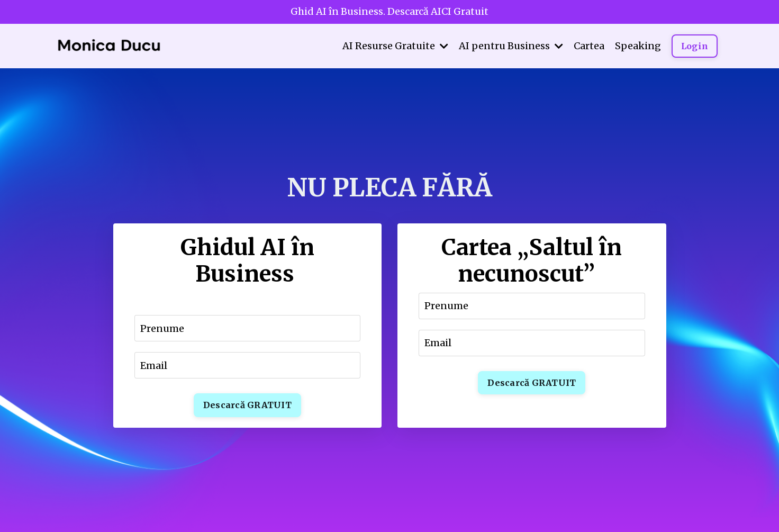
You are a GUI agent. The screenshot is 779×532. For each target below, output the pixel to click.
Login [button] (695, 46)
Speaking (638, 46)
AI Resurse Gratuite (395, 46)
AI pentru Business (511, 46)
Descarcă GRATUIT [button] (247, 405)
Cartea (589, 46)
